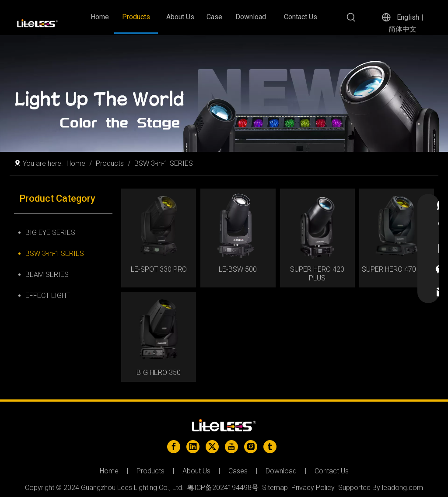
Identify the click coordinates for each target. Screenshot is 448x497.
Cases (238, 471)
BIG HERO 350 (159, 373)
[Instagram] (251, 447)
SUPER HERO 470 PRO (397, 269)
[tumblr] (270, 447)
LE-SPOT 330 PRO (159, 269)
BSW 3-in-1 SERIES (55, 254)
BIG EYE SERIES (50, 233)
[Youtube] (231, 447)
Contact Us (332, 471)
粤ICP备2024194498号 (223, 488)
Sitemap (275, 488)
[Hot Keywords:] (351, 17)
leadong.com (402, 488)
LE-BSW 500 (238, 269)
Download (281, 471)
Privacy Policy (313, 488)
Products (150, 471)
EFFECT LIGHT (48, 296)
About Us (196, 471)
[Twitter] (212, 447)
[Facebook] (174, 447)
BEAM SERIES (47, 275)
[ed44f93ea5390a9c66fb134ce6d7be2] (224, 93)
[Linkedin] (193, 447)
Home (109, 471)
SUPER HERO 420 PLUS (317, 274)
